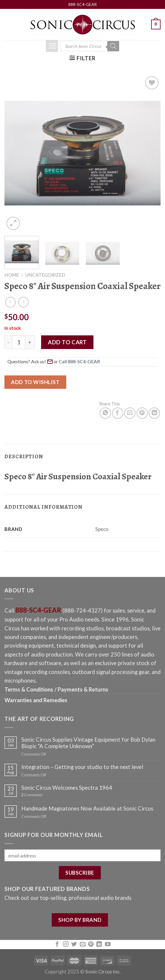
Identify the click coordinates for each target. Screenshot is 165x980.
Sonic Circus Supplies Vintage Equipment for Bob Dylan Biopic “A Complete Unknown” (88, 743)
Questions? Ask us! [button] (54, 361)
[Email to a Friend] (130, 413)
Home (12, 275)
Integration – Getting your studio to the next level (82, 767)
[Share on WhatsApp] (105, 413)
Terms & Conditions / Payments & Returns (56, 689)
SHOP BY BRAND (80, 920)
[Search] (113, 46)
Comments (32, 795)
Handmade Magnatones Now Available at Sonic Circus (87, 808)
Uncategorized (45, 275)
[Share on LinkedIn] (154, 413)
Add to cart (67, 342)
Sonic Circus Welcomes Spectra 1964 (67, 788)
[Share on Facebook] (118, 413)
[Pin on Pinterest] (142, 413)
